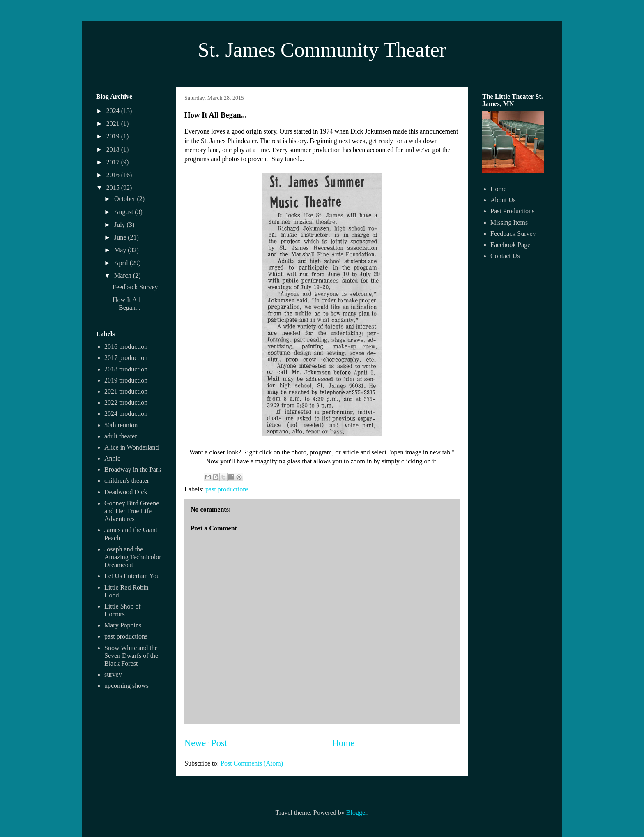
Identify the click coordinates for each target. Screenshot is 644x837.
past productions (227, 489)
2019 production (126, 380)
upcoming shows (126, 686)
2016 (114, 175)
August (124, 212)
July (121, 225)
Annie (112, 458)
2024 (114, 111)
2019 (114, 136)
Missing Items (509, 223)
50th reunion (121, 425)
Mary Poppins (123, 625)
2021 (114, 123)
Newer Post (206, 743)
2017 (114, 162)
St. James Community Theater (322, 50)
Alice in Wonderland (132, 447)
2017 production (126, 358)
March (124, 276)
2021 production (126, 391)
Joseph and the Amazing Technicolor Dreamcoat (133, 557)
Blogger (357, 813)
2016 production (126, 347)
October (126, 199)
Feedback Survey (135, 287)
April (122, 263)
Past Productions (512, 211)
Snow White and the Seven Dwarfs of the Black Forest (131, 656)
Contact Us (505, 256)
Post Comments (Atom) (252, 763)
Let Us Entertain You (132, 576)
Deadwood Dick (126, 492)
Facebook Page (510, 245)
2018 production (126, 369)
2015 (114, 188)
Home (344, 743)
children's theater (127, 481)
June (121, 237)
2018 (114, 149)
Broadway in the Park (133, 469)
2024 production (126, 414)
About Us (503, 200)
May (121, 250)
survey (113, 674)
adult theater (121, 436)
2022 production (126, 402)
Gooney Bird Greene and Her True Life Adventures (132, 511)
